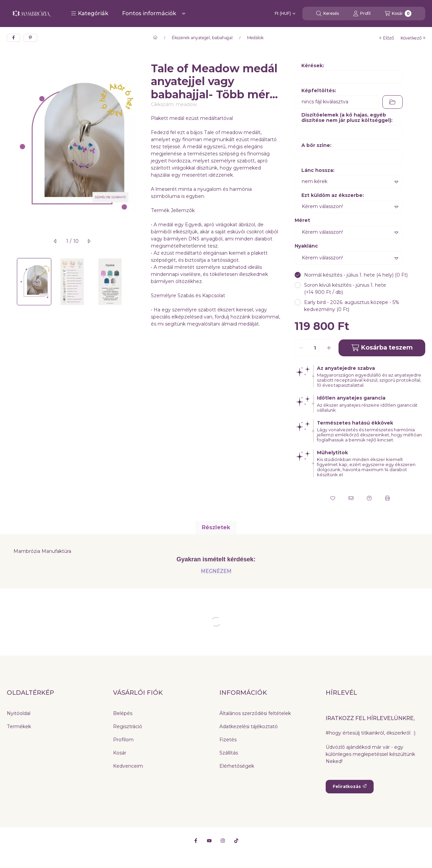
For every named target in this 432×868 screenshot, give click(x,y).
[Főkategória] (155, 38)
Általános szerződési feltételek (255, 713)
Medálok (255, 38)
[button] (90, 14)
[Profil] (362, 14)
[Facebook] (196, 841)
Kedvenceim (128, 766)
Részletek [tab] (216, 527)
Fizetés (228, 740)
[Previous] (10, 282)
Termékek (19, 726)
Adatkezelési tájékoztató (249, 726)
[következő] (89, 241)
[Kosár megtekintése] (398, 14)
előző (387, 38)
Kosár (120, 753)
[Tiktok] (236, 841)
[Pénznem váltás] (285, 14)
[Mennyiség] (315, 348)
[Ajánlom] (351, 498)
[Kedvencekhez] (333, 498)
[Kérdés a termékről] (369, 498)
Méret (302, 220)
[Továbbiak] (184, 14)
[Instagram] (223, 841)
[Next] (134, 282)
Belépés (123, 713)
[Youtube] (209, 841)
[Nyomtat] (387, 498)
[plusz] (329, 348)
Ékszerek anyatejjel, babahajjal (202, 38)
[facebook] (13, 38)
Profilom (123, 740)
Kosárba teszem (382, 348)
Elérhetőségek (237, 766)
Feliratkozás (350, 786)
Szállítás (229, 753)
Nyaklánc (306, 246)
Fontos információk (149, 13)
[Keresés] (328, 14)
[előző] (55, 241)
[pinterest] (30, 38)
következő (413, 38)
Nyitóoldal (19, 713)
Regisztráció (128, 726)
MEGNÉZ (212, 571)
